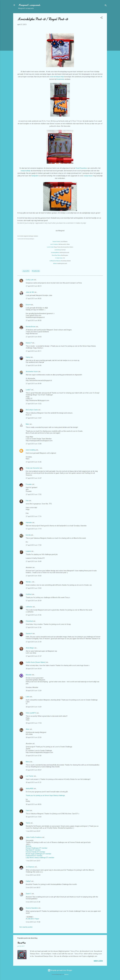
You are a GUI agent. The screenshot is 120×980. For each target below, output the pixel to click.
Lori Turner (30, 776)
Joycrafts (26, 271)
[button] (101, 18)
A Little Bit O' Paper (32, 919)
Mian (27, 424)
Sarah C (29, 894)
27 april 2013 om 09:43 (34, 365)
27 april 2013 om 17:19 (34, 529)
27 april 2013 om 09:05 (34, 337)
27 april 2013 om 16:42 (34, 462)
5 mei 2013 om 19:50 (33, 922)
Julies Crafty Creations (34, 837)
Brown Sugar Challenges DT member (39, 854)
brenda (28, 535)
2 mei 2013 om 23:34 (33, 875)
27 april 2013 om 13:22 (34, 404)
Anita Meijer (30, 648)
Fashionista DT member (34, 856)
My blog (28, 846)
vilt (101, 77)
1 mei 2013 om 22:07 (33, 861)
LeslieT (28, 390)
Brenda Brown (31, 327)
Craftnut (29, 594)
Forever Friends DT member (35, 852)
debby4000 (30, 789)
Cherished (29, 621)
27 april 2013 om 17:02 (34, 494)
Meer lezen (98, 961)
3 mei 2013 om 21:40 (33, 902)
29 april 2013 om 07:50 (34, 756)
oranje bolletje (25, 171)
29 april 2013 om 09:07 (34, 770)
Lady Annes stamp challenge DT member (40, 858)
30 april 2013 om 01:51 (34, 782)
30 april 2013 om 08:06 (34, 804)
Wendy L (29, 582)
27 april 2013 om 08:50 (34, 320)
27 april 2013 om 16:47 (34, 478)
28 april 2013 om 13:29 (34, 707)
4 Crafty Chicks (59, 258)
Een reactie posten (26, 927)
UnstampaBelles (55, 253)
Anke (28, 729)
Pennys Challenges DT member (37, 848)
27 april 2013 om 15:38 (34, 444)
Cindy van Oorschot (33, 468)
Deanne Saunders (32, 908)
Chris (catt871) (31, 713)
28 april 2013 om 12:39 (34, 691)
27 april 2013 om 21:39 (34, 642)
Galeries (66, 974)
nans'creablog (31, 450)
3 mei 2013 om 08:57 (33, 888)
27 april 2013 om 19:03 (34, 588)
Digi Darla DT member (33, 850)
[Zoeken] (106, 6)
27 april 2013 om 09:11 (34, 351)
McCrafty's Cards (32, 410)
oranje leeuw (88, 176)
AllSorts (55, 264)
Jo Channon (30, 867)
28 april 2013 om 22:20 (34, 737)
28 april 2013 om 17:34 (34, 723)
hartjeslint (35, 176)
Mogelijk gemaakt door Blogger (60, 970)
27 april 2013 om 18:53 (34, 576)
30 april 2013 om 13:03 (34, 817)
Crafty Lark (30, 280)
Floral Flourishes (81, 168)
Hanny (28, 357)
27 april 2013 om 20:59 (34, 601)
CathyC (28, 881)
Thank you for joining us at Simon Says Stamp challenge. (45, 795)
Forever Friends (56, 242)
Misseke (29, 675)
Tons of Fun (21, 943)
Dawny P (29, 343)
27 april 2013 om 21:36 (34, 627)
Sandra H (29, 634)
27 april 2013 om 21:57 (34, 656)
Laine (28, 697)
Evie (27, 501)
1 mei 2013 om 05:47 (33, 831)
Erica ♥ (28, 305)
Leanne (28, 551)
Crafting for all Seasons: (55, 261)
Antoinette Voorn (32, 372)
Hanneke (29, 523)
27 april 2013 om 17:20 (34, 545)
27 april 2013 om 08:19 (34, 286)
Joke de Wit (30, 292)
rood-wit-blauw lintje (57, 77)
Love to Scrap (58, 250)
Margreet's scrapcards (29, 5)
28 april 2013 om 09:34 (34, 669)
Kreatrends (60, 79)
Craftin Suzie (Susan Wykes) (36, 662)
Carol (28, 810)
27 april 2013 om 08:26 (34, 299)
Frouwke (29, 484)
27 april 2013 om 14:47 (34, 418)
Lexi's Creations (54, 244)
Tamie (28, 823)
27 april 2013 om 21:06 (34, 615)
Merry (28, 762)
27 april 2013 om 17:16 (34, 516)
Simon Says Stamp (56, 255)
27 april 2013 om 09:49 (34, 384)
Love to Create (50, 247)
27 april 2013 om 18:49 (34, 561)
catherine (29, 607)
